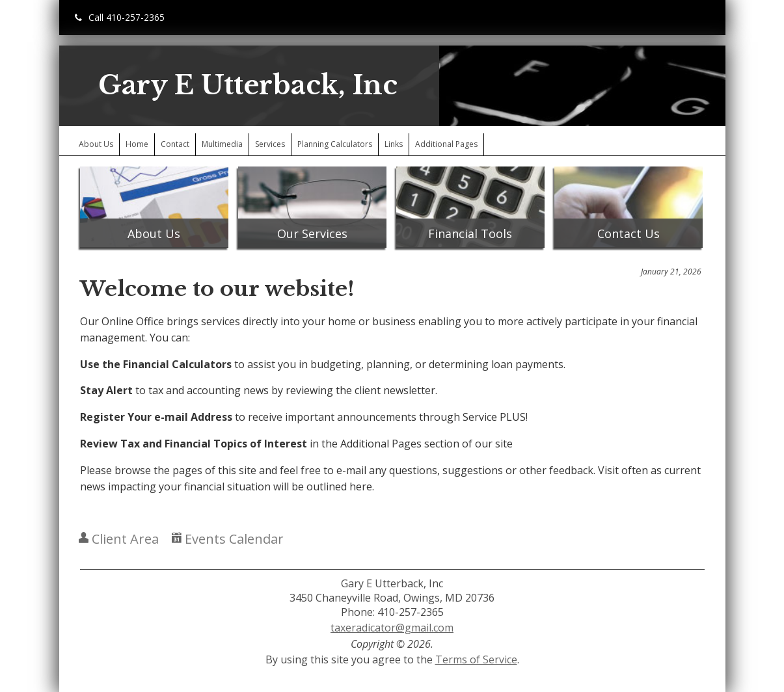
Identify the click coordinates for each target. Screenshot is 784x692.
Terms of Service (476, 659)
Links (394, 144)
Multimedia (222, 144)
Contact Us (629, 233)
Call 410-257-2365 (120, 17)
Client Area (119, 539)
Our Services (312, 233)
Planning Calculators (335, 144)
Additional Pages (446, 144)
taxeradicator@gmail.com (392, 628)
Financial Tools (470, 233)
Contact (175, 144)
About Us (96, 144)
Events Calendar (228, 539)
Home (137, 144)
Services (270, 144)
